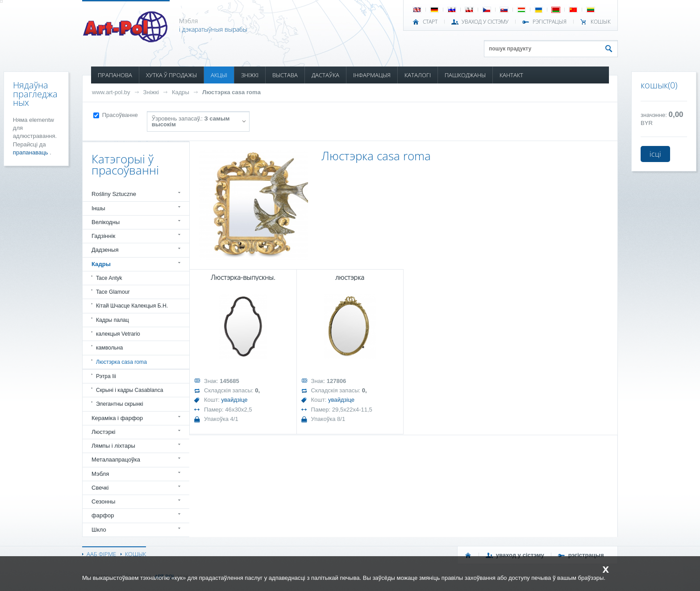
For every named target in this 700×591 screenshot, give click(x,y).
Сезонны (103, 502)
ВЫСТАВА (285, 75)
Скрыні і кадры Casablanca (130, 390)
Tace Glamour (113, 292)
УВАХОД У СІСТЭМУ (485, 22)
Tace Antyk (109, 278)
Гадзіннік (103, 236)
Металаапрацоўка (116, 460)
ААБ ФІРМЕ (101, 554)
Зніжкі (151, 92)
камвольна (109, 348)
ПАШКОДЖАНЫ (465, 75)
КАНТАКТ (511, 75)
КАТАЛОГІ (418, 75)
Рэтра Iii (106, 376)
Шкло (99, 530)
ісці (655, 154)
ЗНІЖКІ (250, 75)
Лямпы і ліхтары (113, 446)
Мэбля (100, 474)
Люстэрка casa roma (231, 92)
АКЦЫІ (219, 75)
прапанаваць (31, 152)
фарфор (103, 515)
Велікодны (106, 222)
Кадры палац (112, 320)
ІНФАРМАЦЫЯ (372, 75)
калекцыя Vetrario (118, 334)
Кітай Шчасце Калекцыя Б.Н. (132, 306)
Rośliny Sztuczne (114, 194)
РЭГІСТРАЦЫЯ (550, 22)
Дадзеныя (105, 250)
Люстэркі (103, 432)
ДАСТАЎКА (325, 75)
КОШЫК (601, 22)
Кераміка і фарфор (117, 418)
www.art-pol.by (111, 92)
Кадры (181, 92)
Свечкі (100, 488)
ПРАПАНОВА (115, 75)
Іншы (98, 208)
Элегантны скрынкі (120, 404)
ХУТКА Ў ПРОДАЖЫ (171, 75)
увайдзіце (235, 400)
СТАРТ (430, 22)
